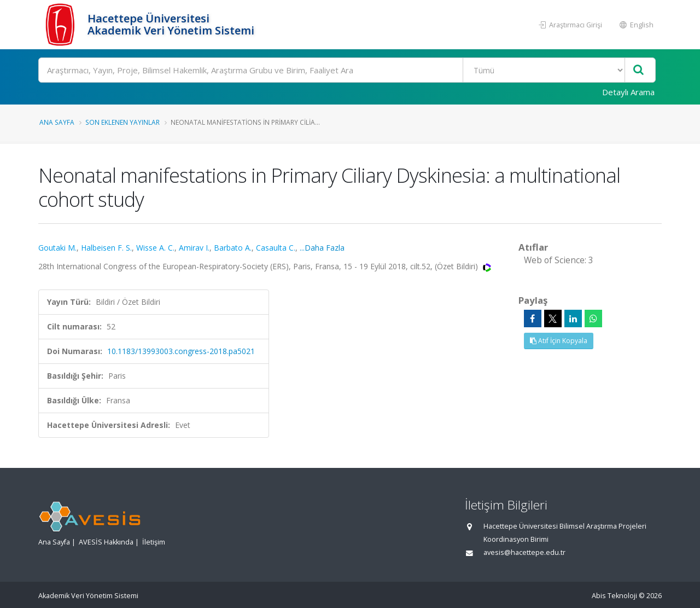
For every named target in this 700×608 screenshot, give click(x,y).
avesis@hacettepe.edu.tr (524, 552)
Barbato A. (233, 248)
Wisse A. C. (155, 248)
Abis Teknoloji (614, 596)
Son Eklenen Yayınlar (122, 122)
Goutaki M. (57, 248)
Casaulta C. (276, 248)
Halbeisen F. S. (106, 248)
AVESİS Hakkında (106, 542)
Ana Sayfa (57, 122)
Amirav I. (194, 248)
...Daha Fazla (322, 248)
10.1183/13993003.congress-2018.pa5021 (181, 351)
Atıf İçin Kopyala (559, 341)
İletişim (154, 542)
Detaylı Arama (628, 92)
